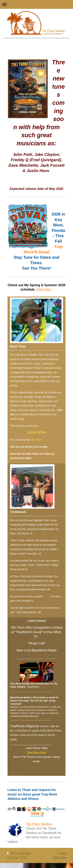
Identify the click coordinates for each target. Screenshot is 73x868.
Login (63, 853)
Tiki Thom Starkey (39, 824)
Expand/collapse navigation (36, 4)
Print (12, 853)
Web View (60, 857)
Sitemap (25, 853)
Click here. (44, 289)
